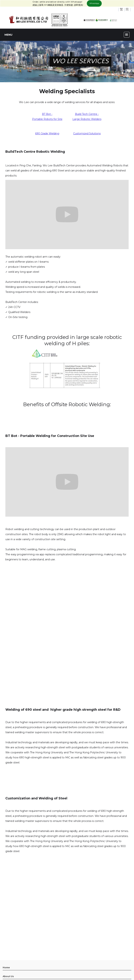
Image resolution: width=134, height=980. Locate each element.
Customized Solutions (87, 133)
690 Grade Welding (47, 133)
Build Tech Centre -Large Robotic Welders (87, 117)
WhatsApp (94, 3)
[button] (127, 35)
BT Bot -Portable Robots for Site (47, 117)
